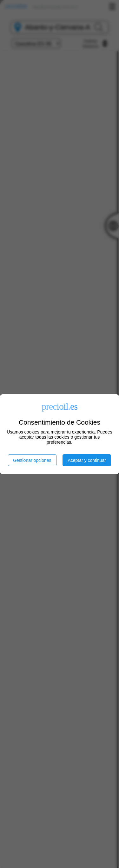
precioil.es (60, 406)
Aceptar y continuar (87, 460)
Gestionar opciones (32, 460)
